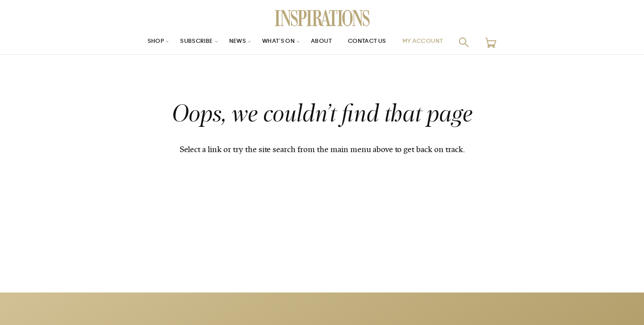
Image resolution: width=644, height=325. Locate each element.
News (231, 42)
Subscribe (186, 42)
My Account (434, 42)
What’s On (276, 42)
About (322, 42)
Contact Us (372, 42)
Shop (142, 42)
